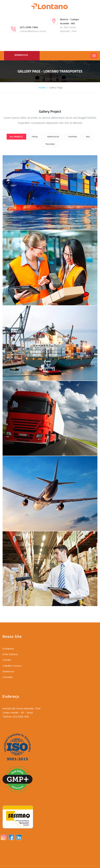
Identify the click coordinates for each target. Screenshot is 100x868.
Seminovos (21, 55)
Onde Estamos (10, 654)
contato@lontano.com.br (33, 31)
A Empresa (8, 649)
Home (42, 87)
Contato (7, 660)
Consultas (8, 677)
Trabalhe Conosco (12, 666)
